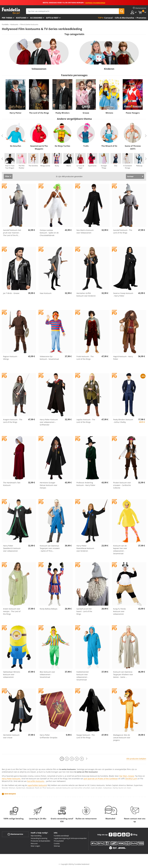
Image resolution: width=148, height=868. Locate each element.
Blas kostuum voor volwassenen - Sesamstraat (47, 674)
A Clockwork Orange (128, 167)
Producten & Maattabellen (40, 841)
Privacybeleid (59, 841)
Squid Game (92, 166)
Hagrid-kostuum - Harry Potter (123, 358)
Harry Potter (16, 113)
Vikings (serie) (45, 166)
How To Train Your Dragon (10, 167)
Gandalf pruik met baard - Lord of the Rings (84, 611)
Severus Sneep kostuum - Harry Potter (123, 294)
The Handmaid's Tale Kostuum (12, 484)
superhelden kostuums (37, 785)
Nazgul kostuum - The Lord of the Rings (86, 736)
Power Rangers (133, 113)
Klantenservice (15, 834)
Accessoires (36, 18)
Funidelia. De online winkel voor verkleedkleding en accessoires (11, 11)
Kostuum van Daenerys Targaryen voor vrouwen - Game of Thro (50, 548)
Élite (116, 166)
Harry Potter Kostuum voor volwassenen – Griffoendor (49, 422)
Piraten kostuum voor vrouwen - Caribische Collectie (122, 485)
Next (146, 136)
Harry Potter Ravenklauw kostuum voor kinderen (85, 548)
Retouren (34, 843)
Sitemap (57, 846)
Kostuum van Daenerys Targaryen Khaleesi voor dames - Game (123, 674)
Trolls (86, 146)
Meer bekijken (10, 794)
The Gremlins (33, 166)
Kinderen (109, 69)
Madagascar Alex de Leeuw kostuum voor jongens (122, 738)
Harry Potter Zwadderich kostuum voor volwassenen (12, 548)
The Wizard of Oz (109, 146)
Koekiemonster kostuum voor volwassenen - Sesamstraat (83, 676)
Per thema (7, 18)
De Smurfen (16, 146)
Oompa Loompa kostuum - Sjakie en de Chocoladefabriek (49, 233)
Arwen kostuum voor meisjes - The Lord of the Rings (12, 611)
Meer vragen (35, 846)
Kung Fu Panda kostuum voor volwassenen (119, 611)
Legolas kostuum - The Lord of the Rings (86, 421)
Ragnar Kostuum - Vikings (11, 358)
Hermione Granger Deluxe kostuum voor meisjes (49, 485)
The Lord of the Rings (39, 113)
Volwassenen (39, 69)
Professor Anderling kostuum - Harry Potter (86, 484)
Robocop (139, 166)
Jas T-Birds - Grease (11, 293)
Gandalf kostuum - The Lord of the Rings (123, 231)
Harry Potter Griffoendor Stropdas (49, 736)
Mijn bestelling (36, 836)
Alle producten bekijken (136, 759)
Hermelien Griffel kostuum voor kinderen (86, 294)
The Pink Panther (22, 167)
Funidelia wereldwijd (61, 836)
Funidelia (5, 24)
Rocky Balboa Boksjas (49, 609)
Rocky (57, 166)
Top (100, 18)
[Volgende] (87, 759)
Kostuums (21, 18)
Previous (2, 136)
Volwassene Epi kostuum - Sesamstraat (49, 358)
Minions (109, 113)
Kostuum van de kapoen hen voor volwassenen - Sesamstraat (120, 550)
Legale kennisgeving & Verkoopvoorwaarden (70, 838)
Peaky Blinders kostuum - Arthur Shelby (123, 421)
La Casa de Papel (80, 167)
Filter (7, 176)
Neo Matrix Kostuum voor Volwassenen (85, 231)
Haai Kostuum (46, 293)
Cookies (57, 843)
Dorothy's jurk (131, 779)
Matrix (69, 166)
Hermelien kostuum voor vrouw (11, 736)
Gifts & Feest (52, 18)
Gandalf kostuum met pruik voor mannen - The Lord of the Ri (12, 233)
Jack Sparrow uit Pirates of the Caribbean (101, 779)
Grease (86, 113)
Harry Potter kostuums (11, 779)
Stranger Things (104, 167)
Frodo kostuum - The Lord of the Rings (85, 358)
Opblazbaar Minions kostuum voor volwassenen (12, 674)
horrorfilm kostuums (36, 781)
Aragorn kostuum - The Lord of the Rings (13, 421)
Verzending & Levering (39, 838)
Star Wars (123, 776)
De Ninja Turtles (62, 146)
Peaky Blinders (62, 113)
